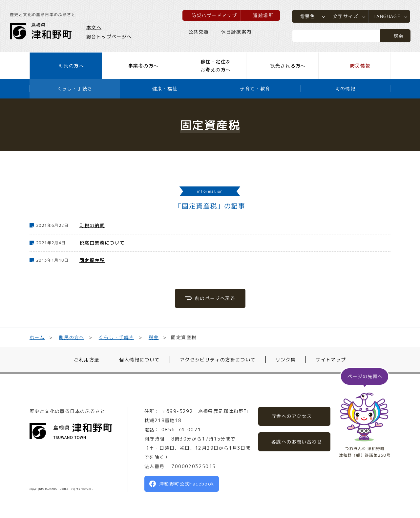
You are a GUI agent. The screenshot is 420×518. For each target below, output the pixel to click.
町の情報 (346, 88)
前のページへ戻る (215, 298)
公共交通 (198, 32)
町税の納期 (92, 225)
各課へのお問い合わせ (297, 442)
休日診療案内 (236, 32)
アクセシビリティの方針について (218, 360)
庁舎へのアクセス (292, 416)
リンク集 (286, 360)
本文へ (94, 27)
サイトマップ (331, 360)
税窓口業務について (102, 243)
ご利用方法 (86, 360)
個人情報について (139, 360)
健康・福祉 (165, 88)
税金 (153, 337)
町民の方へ (72, 337)
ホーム (37, 337)
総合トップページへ (109, 37)
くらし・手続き (75, 88)
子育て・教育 (255, 88)
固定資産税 (92, 260)
